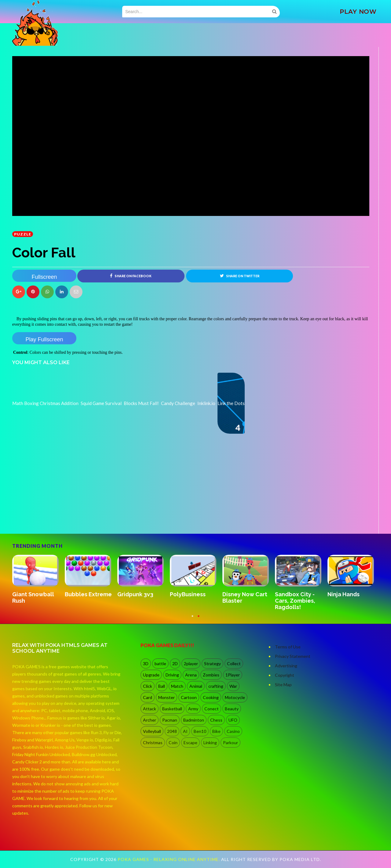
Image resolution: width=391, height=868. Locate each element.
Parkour (230, 742)
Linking (210, 742)
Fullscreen (44, 277)
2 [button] (199, 619)
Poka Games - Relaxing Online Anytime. (169, 859)
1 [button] (192, 619)
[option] (38, 580)
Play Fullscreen (44, 339)
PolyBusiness (188, 594)
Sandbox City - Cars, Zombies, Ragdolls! (295, 601)
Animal (196, 686)
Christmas (153, 742)
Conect (212, 709)
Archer (150, 720)
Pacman (170, 720)
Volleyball (152, 731)
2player (191, 664)
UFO (233, 720)
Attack (150, 709)
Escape (190, 742)
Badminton (194, 720)
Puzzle (23, 234)
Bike (216, 731)
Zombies (211, 675)
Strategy (212, 664)
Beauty (232, 709)
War (233, 686)
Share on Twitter (240, 276)
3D (146, 664)
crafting (216, 686)
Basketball (172, 709)
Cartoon (189, 697)
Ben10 (200, 731)
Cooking (211, 697)
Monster (166, 697)
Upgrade (151, 675)
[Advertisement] (58, 517)
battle (160, 664)
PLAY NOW (358, 12)
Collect (234, 664)
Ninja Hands (343, 594)
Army (193, 709)
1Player (233, 675)
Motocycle (235, 697)
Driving (172, 675)
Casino (233, 731)
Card (148, 697)
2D (175, 664)
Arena (191, 675)
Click (148, 686)
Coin (173, 742)
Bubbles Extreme (88, 594)
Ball (162, 686)
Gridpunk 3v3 (135, 594)
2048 (172, 731)
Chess (216, 720)
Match (177, 686)
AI (185, 731)
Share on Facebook (131, 276)
